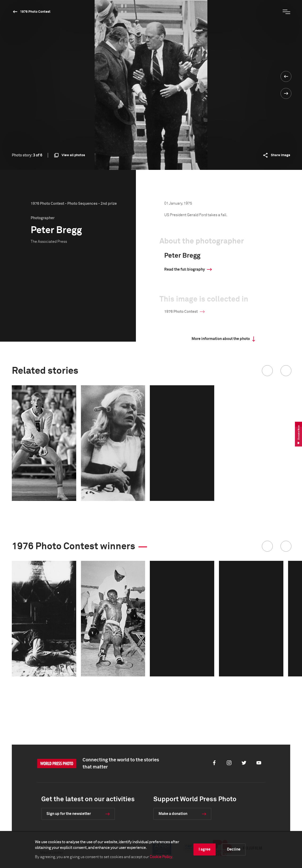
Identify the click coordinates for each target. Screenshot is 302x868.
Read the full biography (185, 269)
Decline (234, 849)
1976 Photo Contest (35, 12)
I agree (205, 849)
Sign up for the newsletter (69, 814)
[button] (267, 371)
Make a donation (173, 814)
